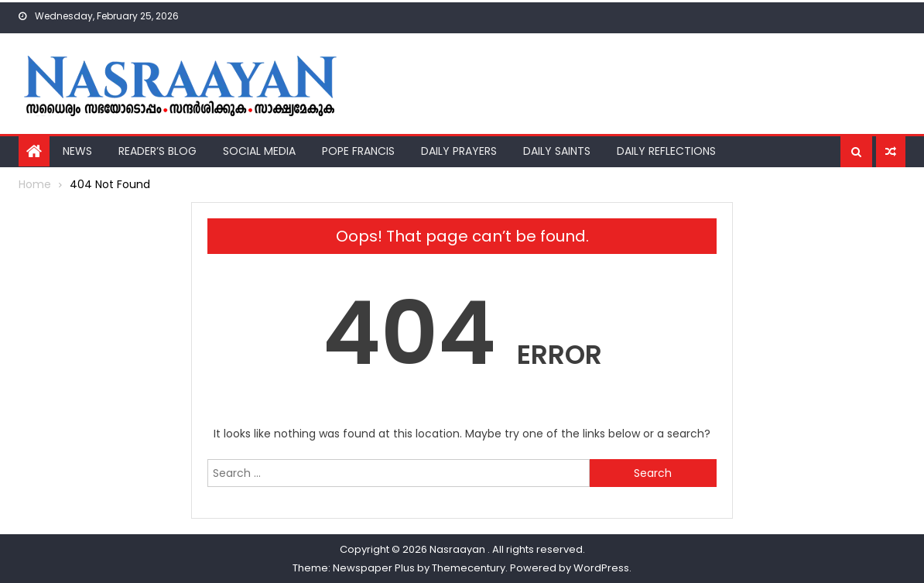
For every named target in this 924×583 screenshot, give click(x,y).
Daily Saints (557, 151)
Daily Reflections (666, 151)
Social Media (259, 151)
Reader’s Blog (157, 151)
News (77, 151)
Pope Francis (358, 151)
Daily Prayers (459, 151)
